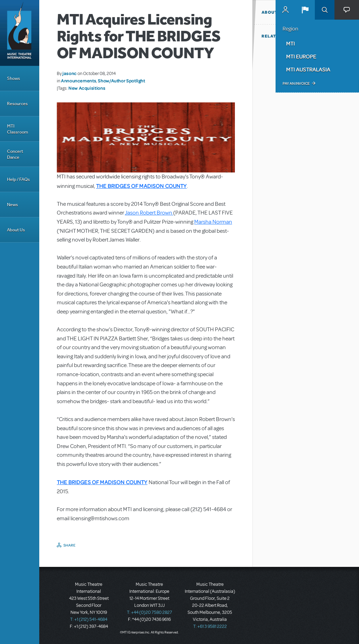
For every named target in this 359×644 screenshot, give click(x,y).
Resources (17, 104)
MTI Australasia (308, 69)
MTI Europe (301, 56)
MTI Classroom (18, 129)
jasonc (70, 73)
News (12, 205)
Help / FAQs (18, 179)
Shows (13, 78)
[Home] (20, 33)
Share (70, 545)
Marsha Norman (213, 222)
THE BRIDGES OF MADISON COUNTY (141, 186)
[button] (305, 10)
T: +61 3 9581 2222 (210, 626)
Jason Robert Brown (149, 213)
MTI (290, 43)
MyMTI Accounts (285, 10)
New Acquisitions (87, 88)
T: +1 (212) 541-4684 (89, 619)
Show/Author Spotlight (121, 81)
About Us (16, 230)
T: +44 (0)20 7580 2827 (150, 612)
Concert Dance (15, 154)
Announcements (79, 81)
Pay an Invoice (296, 83)
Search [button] (325, 10)
